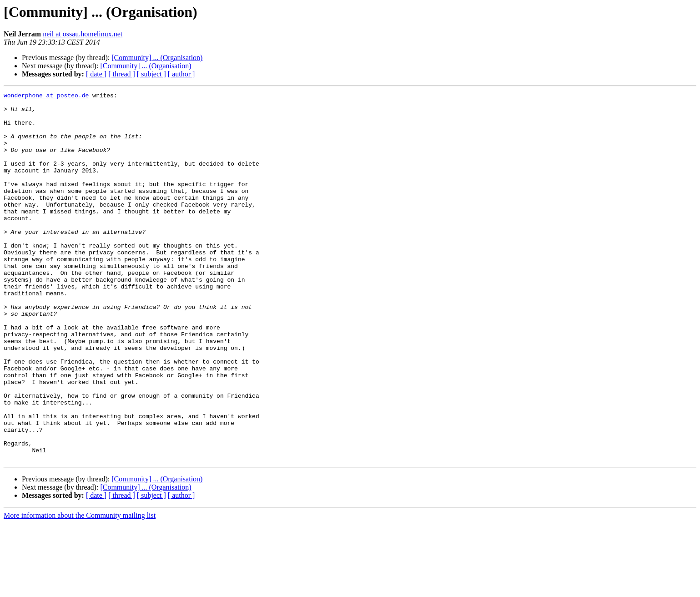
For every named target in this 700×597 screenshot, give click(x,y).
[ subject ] (151, 74)
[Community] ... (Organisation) (157, 58)
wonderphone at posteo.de (46, 96)
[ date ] (96, 74)
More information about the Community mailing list (80, 589)
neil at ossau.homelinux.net (83, 34)
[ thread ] (122, 74)
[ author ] (181, 74)
